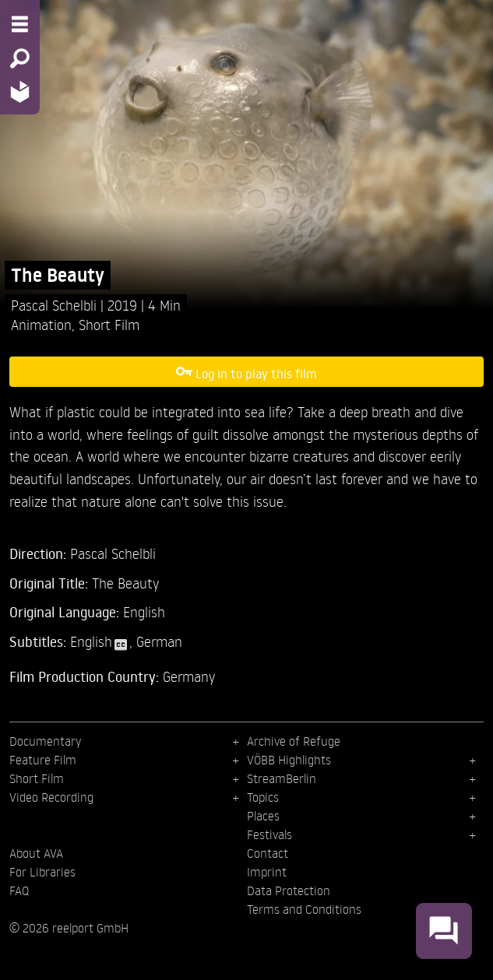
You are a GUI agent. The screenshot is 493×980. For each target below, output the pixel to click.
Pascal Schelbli (56, 305)
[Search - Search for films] (20, 58)
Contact (268, 853)
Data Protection (289, 890)
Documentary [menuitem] (45, 741)
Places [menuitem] (263, 816)
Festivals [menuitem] (269, 834)
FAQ (19, 890)
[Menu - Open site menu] (20, 24)
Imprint (267, 872)
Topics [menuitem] (263, 797)
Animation (41, 324)
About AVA (36, 853)
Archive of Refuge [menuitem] (294, 741)
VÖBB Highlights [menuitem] (289, 760)
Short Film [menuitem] (37, 778)
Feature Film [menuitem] (43, 760)
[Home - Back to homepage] (20, 91)
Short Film (109, 324)
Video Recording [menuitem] (51, 797)
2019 (124, 305)
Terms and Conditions (304, 909)
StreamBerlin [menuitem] (282, 778)
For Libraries (42, 872)
